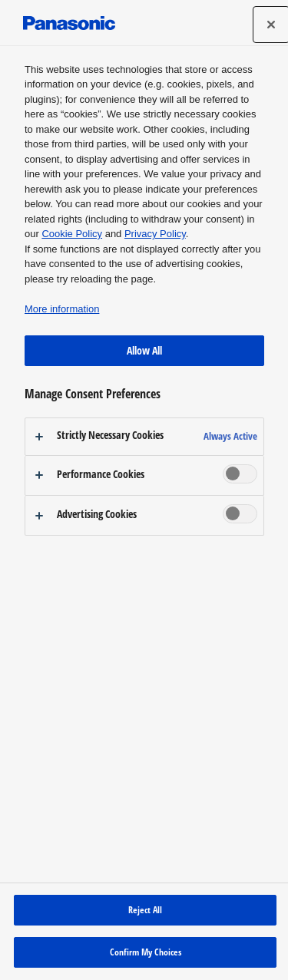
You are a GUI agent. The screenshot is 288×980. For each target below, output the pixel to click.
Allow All (144, 350)
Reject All (145, 910)
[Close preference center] (271, 25)
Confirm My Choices (146, 952)
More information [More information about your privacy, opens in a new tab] (62, 309)
